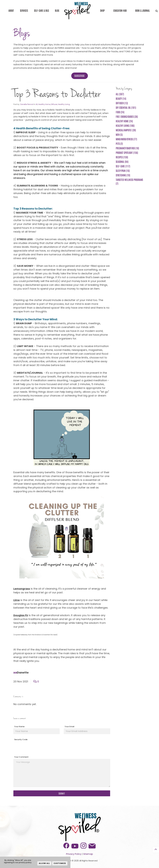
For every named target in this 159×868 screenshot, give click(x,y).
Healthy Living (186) (125, 125)
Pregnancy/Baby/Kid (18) (127, 148)
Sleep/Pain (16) (123, 171)
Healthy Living (64, 104)
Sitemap (88, 854)
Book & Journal (142, 11)
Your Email (70, 727)
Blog (57, 11)
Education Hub (120, 11)
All (37, 104)
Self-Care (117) (123, 166)
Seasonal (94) (122, 162)
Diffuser (54, 104)
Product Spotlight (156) (127, 153)
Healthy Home (44, 104)
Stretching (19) (123, 175)
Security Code (21, 739)
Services (24, 11)
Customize (60, 863)
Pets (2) (119, 144)
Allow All (44, 863)
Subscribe (80, 76)
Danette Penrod (27, 104)
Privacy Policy (74, 854)
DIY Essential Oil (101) (126, 107)
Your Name (19, 727)
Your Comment (21, 757)
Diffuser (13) (122, 103)
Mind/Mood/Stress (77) (126, 139)
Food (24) (120, 112)
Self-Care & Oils (41, 11)
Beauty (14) (121, 98)
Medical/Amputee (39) (126, 130)
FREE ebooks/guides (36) (127, 116)
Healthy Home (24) (124, 121)
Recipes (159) (122, 157)
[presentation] (35, 747)
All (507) (120, 94)
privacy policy (25, 862)
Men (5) (119, 135)
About (11, 11)
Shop (102, 11)
